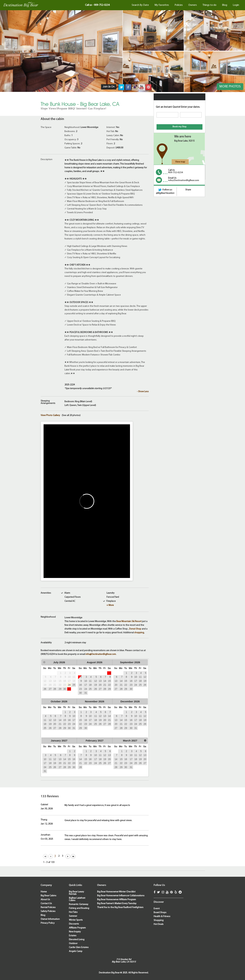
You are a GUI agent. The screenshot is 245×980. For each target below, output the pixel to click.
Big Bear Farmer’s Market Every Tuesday (117, 904)
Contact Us (46, 904)
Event (157, 909)
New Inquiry (75, 932)
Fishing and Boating (79, 908)
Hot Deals (159, 924)
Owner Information (50, 919)
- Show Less (143, 392)
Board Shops (160, 913)
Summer (73, 916)
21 (105, 685)
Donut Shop (135, 629)
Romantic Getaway (79, 904)
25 (74, 685)
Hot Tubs (73, 912)
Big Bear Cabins (48, 896)
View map (180, 162)
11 (90, 681)
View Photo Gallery (50, 415)
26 (45, 689)
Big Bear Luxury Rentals (76, 893)
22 (109, 685)
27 (50, 689)
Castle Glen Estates (79, 947)
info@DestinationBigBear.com (101, 654)
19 (96, 685)
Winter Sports (76, 920)
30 (65, 689)
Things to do (209, 5)
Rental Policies (48, 907)
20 (100, 685)
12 (96, 681)
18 (90, 685)
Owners (193, 5)
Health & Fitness (162, 916)
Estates (73, 936)
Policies (179, 5)
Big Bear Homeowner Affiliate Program (117, 900)
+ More (110, 605)
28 (55, 689)
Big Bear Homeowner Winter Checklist (116, 892)
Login (236, 5)
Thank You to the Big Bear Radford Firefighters (120, 907)
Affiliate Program (77, 928)
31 (69, 689)
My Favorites (162, 5)
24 (69, 685)
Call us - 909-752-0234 (97, 5)
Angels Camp (76, 951)
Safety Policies (48, 911)
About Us (45, 900)
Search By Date (140, 5)
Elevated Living (77, 940)
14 (105, 681)
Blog (225, 5)
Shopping (159, 920)
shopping (139, 633)
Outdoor (73, 944)
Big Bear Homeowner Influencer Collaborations (121, 896)
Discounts (74, 924)
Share (188, 190)
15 (109, 681)
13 (100, 681)
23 (80, 689)
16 (80, 685)
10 (86, 681)
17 (86, 685)
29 (60, 689)
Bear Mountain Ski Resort (129, 621)
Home (44, 892)
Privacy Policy (48, 923)
